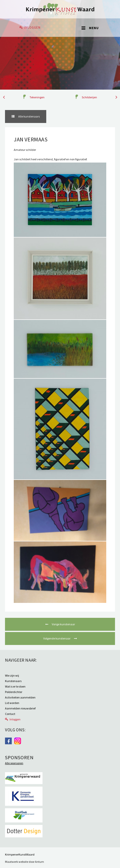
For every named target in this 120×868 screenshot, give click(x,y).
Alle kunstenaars (29, 116)
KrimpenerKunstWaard (20, 854)
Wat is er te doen (15, 686)
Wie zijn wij (12, 675)
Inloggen (32, 28)
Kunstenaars (13, 681)
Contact (10, 714)
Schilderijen (89, 97)
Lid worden (12, 703)
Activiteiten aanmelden (20, 697)
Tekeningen (37, 97)
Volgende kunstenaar (57, 638)
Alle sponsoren (14, 763)
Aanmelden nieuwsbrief (20, 708)
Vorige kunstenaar (63, 624)
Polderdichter (14, 692)
